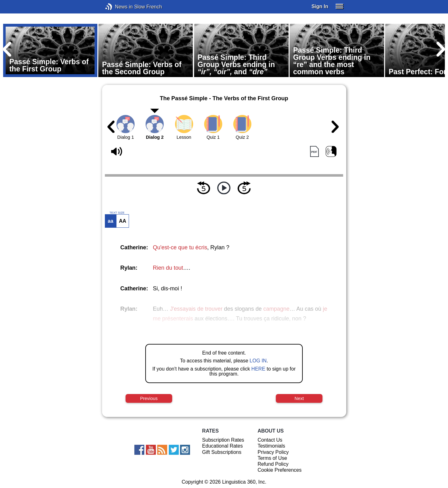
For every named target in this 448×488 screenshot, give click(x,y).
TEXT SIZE (117, 213)
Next (299, 398)
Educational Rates (223, 446)
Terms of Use (272, 458)
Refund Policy (273, 464)
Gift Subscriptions (222, 452)
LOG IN (258, 361)
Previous (149, 398)
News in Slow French (118, 7)
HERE (258, 369)
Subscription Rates (223, 440)
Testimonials (271, 446)
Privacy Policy (273, 452)
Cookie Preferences (280, 470)
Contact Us (270, 440)
